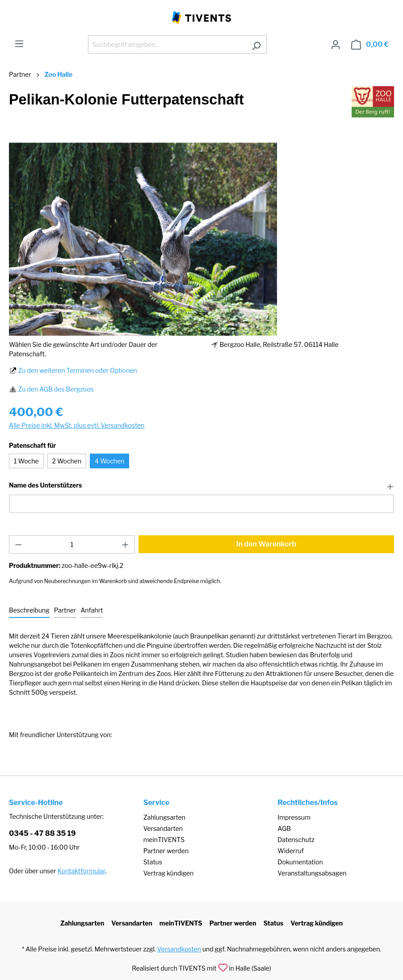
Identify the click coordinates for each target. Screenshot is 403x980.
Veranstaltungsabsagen (312, 873)
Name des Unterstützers (45, 485)
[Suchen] (256, 44)
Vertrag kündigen (168, 873)
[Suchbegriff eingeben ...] (167, 44)
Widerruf (291, 851)
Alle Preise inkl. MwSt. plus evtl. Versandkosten (77, 425)
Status (153, 862)
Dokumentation (300, 862)
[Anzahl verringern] (18, 544)
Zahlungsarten (164, 817)
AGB (284, 828)
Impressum (294, 817)
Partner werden (166, 851)
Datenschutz (296, 840)
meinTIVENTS (164, 840)
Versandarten (163, 828)
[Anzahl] (72, 544)
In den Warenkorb (267, 544)
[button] (201, 486)
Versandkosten (179, 949)
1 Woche (26, 461)
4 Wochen (109, 461)
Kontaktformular (81, 871)
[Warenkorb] (370, 45)
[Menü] (19, 44)
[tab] (29, 611)
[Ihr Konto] (336, 45)
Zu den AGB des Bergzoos (56, 389)
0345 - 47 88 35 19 (42, 833)
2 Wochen (67, 461)
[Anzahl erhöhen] (126, 544)
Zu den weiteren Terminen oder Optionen (78, 370)
